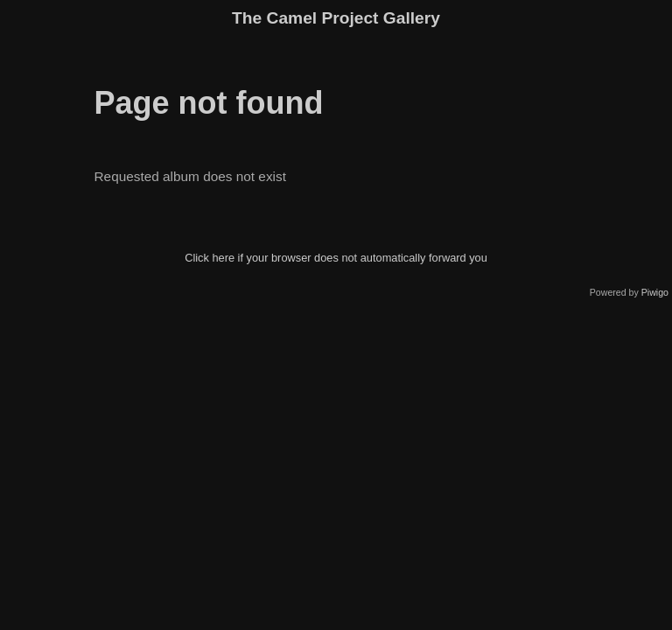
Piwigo (655, 292)
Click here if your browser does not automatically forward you (336, 258)
